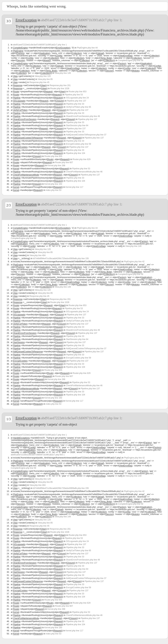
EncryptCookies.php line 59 (79, 144)
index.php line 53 (54, 190)
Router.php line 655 (53, 156)
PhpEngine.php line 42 (134, 262)
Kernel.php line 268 (56, 166)
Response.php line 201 (60, 85)
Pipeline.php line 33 (75, 104)
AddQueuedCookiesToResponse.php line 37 (86, 135)
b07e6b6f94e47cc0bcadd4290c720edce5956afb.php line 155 (61, 258)
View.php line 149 (63, 73)
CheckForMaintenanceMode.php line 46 (84, 172)
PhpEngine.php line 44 (87, 48)
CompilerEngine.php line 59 (131, 60)
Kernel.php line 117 (74, 187)
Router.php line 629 (82, 159)
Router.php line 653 (77, 92)
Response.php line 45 (39, 82)
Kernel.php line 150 (53, 184)
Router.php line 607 (64, 162)
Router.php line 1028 (60, 89)
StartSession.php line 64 (77, 125)
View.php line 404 (38, 255)
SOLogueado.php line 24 (77, 98)
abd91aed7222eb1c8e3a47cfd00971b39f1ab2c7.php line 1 (81, 20)
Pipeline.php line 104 (76, 153)
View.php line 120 (43, 76)
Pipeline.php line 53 (74, 95)
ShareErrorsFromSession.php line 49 (83, 116)
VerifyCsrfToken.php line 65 (79, 107)
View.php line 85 (45, 79)
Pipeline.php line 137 (77, 101)
